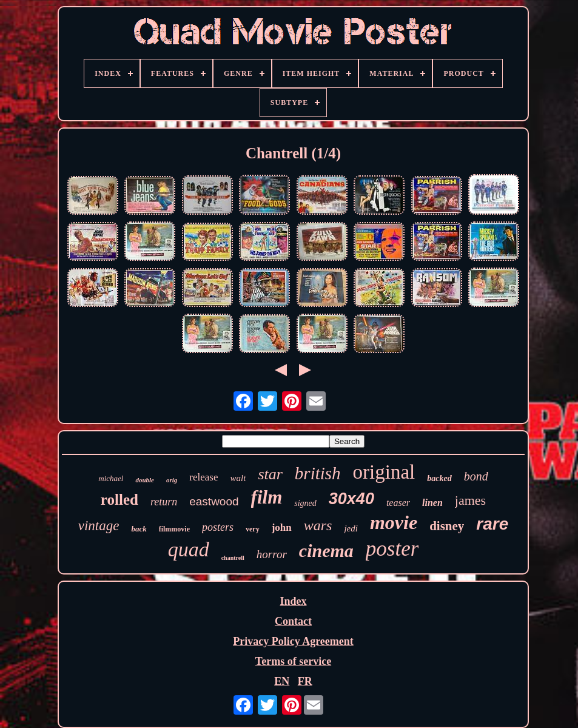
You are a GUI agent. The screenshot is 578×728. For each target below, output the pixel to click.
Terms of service (293, 661)
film (267, 497)
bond (476, 476)
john (282, 527)
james (470, 500)
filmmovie (174, 529)
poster (392, 549)
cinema (326, 551)
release (203, 477)
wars (318, 525)
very (253, 529)
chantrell (233, 558)
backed (439, 478)
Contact (293, 621)
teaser (398, 503)
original (384, 472)
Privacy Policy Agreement (293, 641)
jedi (351, 528)
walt (238, 478)
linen (432, 503)
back (139, 529)
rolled (119, 500)
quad (189, 549)
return (164, 502)
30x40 (351, 499)
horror (272, 554)
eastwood (214, 501)
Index (293, 601)
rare (492, 524)
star (270, 474)
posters (218, 527)
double (145, 480)
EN (282, 681)
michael (111, 478)
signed (305, 503)
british (318, 473)
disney (447, 526)
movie (394, 522)
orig (172, 480)
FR (305, 681)
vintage (99, 526)
